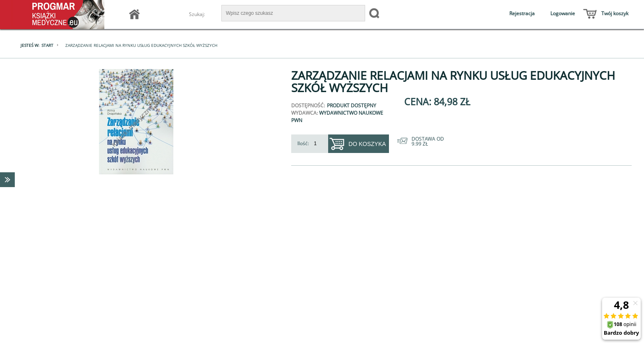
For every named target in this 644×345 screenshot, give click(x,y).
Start (47, 45)
